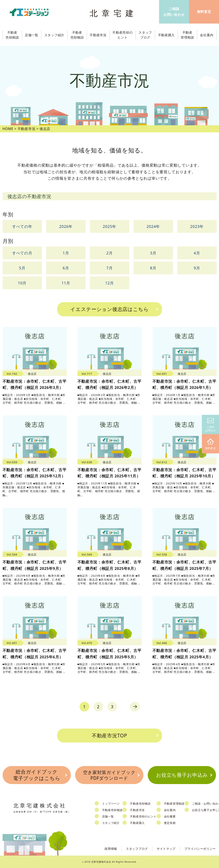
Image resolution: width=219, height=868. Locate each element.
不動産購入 (137, 823)
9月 (197, 268)
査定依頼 (170, 823)
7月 (110, 268)
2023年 (197, 226)
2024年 (153, 226)
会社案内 (170, 810)
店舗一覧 (108, 816)
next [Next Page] (135, 707)
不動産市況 (98, 35)
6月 (66, 268)
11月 (66, 283)
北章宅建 (113, 13)
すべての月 (22, 253)
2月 (110, 253)
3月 (153, 253)
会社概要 (170, 816)
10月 (22, 283)
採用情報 (111, 849)
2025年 (109, 226)
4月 (197, 253)
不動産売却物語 (140, 804)
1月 (66, 253)
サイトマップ (166, 849)
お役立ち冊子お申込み (182, 775)
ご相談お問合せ (211, 425)
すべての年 (22, 226)
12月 (109, 283)
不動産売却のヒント (143, 816)
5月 (22, 268)
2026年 (66, 226)
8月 (153, 268)
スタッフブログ (137, 849)
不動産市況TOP (109, 735)
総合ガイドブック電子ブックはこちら (37, 775)
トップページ (111, 804)
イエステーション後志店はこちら (109, 309)
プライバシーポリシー (200, 849)
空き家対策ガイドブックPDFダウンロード (109, 775)
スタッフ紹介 (111, 823)
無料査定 (211, 444)
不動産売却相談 (112, 810)
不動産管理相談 (174, 804)
